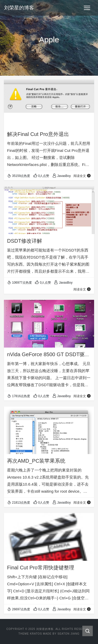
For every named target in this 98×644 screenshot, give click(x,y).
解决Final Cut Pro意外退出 (38, 134)
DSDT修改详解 (25, 241)
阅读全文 (82, 176)
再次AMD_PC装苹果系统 (36, 461)
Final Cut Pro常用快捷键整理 (41, 568)
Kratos (36, 634)
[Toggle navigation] (87, 8)
